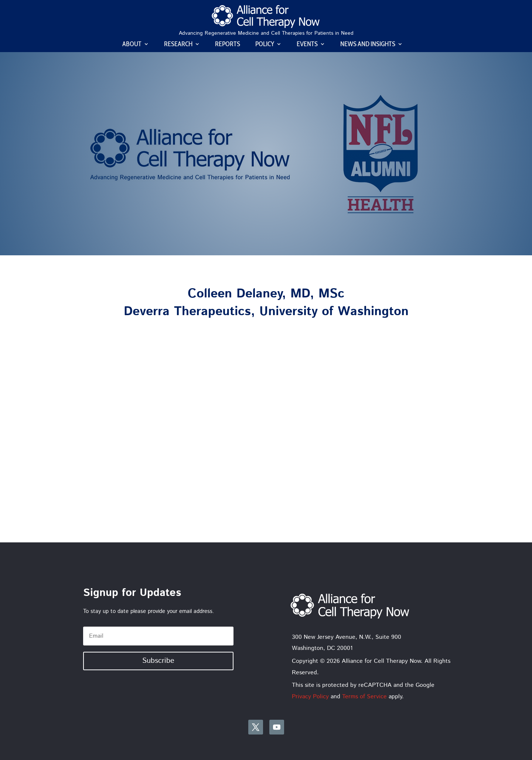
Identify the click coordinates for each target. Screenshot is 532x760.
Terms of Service (364, 697)
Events (307, 45)
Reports (228, 45)
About (132, 45)
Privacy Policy (310, 697)
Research (178, 45)
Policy (265, 45)
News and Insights (368, 45)
